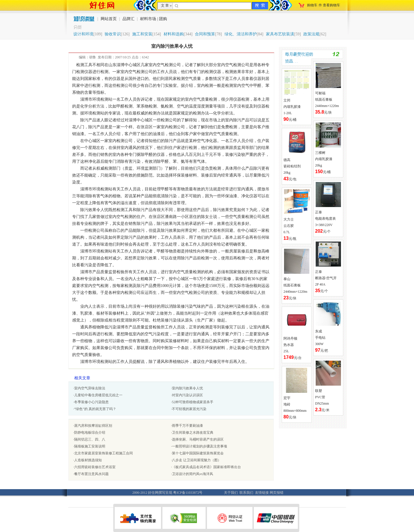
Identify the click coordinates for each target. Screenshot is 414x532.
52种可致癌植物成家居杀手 (193, 402)
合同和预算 (205, 34)
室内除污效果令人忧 (187, 388)
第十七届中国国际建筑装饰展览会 (198, 453)
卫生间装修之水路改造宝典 (193, 433)
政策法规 (311, 34)
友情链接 (262, 493)
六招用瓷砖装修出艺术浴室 (95, 467)
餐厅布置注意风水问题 (91, 474)
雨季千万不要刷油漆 (187, 426)
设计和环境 (83, 34)
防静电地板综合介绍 (90, 433)
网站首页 (109, 19)
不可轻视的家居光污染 (189, 409)
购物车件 (324, 5)
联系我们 (246, 493)
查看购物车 (331, 5)
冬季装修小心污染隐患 (91, 402)
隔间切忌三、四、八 (90, 439)
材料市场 (148, 19)
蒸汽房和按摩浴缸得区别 (93, 426)
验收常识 (113, 34)
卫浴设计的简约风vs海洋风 (192, 474)
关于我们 (231, 493)
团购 (163, 19)
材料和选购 (174, 34)
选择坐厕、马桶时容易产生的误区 (198, 439)
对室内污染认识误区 (187, 395)
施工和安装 (142, 34)
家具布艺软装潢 (280, 34)
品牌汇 (129, 19)
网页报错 (277, 493)
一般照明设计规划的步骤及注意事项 (200, 446)
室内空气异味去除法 (90, 388)
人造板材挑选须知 (88, 460)
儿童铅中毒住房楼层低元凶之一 (98, 395)
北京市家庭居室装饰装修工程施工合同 (103, 453)
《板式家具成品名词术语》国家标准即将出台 (206, 467)
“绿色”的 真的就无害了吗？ (95, 409)
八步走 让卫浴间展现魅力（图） (197, 460)
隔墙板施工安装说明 (90, 446)
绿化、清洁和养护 (241, 34)
